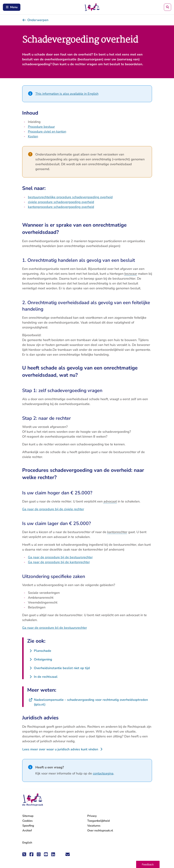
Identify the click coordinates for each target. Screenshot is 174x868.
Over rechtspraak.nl (100, 831)
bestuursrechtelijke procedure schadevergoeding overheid (70, 197)
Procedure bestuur (41, 127)
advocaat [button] (110, 501)
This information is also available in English (67, 94)
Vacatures (94, 826)
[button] (148, 864)
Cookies (27, 821)
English (27, 843)
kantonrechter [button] (117, 532)
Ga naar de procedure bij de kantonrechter (59, 562)
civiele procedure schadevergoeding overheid (61, 202)
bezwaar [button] (131, 274)
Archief (27, 831)
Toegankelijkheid (98, 821)
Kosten (33, 136)
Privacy (92, 816)
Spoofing (28, 826)
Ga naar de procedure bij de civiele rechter (53, 509)
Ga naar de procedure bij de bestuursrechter (60, 557)
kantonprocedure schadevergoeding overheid (61, 207)
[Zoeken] (168, 7)
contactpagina (103, 773)
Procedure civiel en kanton (47, 132)
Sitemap (28, 816)
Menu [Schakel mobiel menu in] (12, 7)
